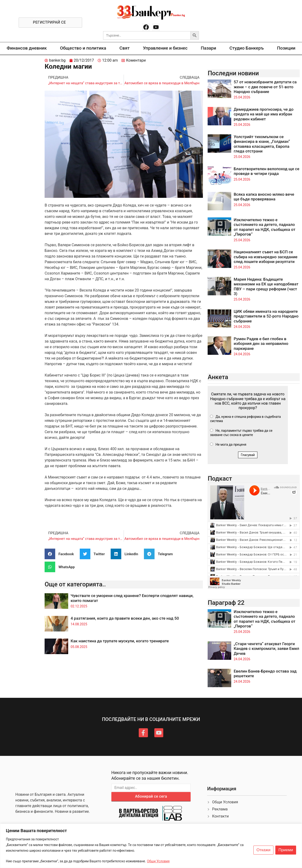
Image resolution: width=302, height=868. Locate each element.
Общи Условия (158, 861)
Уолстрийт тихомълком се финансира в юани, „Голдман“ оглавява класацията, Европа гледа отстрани (262, 144)
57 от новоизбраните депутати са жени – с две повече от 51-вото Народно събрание (265, 87)
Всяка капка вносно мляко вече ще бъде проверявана (264, 197)
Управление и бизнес (165, 48)
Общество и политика (83, 48)
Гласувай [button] (248, 455)
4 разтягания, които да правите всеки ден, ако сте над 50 (125, 618)
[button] (61, 554)
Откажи (263, 850)
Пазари (208, 48)
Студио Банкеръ (246, 48)
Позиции (286, 48)
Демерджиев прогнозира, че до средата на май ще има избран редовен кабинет (264, 114)
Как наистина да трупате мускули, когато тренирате (120, 641)
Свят (124, 48)
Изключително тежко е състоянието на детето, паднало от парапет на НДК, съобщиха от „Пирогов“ (264, 227)
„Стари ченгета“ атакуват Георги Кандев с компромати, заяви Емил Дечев (266, 649)
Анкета (218, 377)
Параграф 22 (226, 603)
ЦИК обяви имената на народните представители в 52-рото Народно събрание (266, 316)
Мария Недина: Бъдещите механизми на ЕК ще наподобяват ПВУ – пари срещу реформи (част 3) (266, 286)
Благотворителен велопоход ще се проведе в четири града (266, 171)
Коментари (136, 60)
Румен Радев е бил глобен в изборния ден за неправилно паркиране (261, 344)
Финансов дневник (27, 48)
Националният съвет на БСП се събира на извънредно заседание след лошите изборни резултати (265, 257)
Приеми (286, 850)
